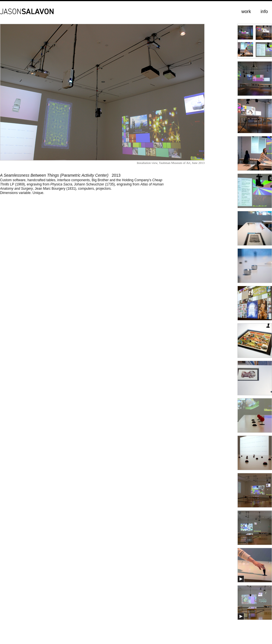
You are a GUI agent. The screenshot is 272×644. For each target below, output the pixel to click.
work (246, 11)
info (264, 11)
